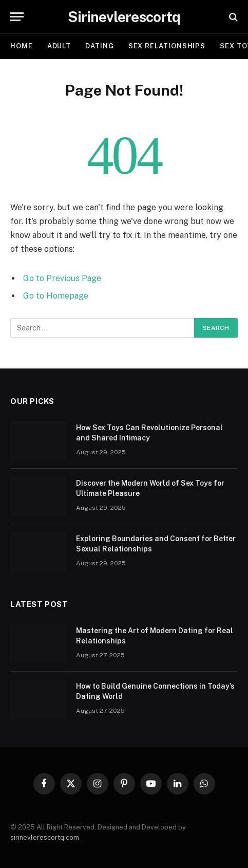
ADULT (59, 46)
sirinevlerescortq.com (45, 837)
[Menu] (17, 17)
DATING (99, 46)
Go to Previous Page (62, 278)
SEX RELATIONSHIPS (167, 46)
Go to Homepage (56, 296)
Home (22, 46)
